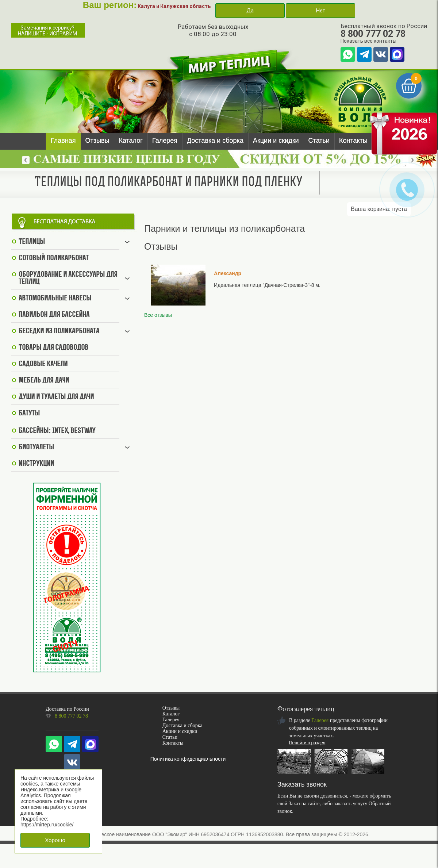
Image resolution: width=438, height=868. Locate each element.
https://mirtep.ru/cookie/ (47, 825)
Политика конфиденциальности (188, 759)
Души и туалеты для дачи (56, 397)
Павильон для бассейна (54, 315)
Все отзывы (158, 315)
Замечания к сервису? (47, 31)
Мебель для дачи (44, 381)
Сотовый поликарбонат (54, 258)
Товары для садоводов (53, 348)
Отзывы (97, 141)
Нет (320, 11)
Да (250, 11)
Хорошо (55, 840)
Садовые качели (43, 364)
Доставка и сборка (215, 141)
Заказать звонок (302, 784)
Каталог (130, 141)
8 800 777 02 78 (373, 34)
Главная (63, 141)
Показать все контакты (368, 41)
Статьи (319, 141)
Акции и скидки (276, 141)
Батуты (29, 414)
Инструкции (36, 464)
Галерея (165, 141)
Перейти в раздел (307, 743)
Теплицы (32, 242)
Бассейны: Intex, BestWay (57, 431)
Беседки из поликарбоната (59, 331)
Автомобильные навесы (55, 299)
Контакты (353, 141)
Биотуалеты (36, 448)
